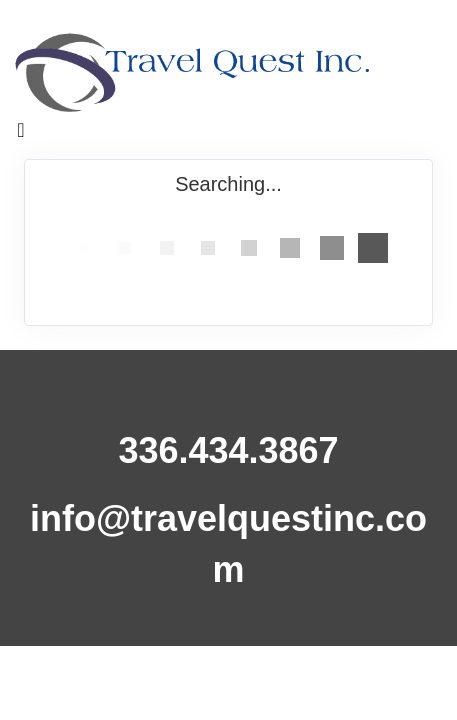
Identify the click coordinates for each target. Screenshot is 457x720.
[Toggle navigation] (21, 135)
